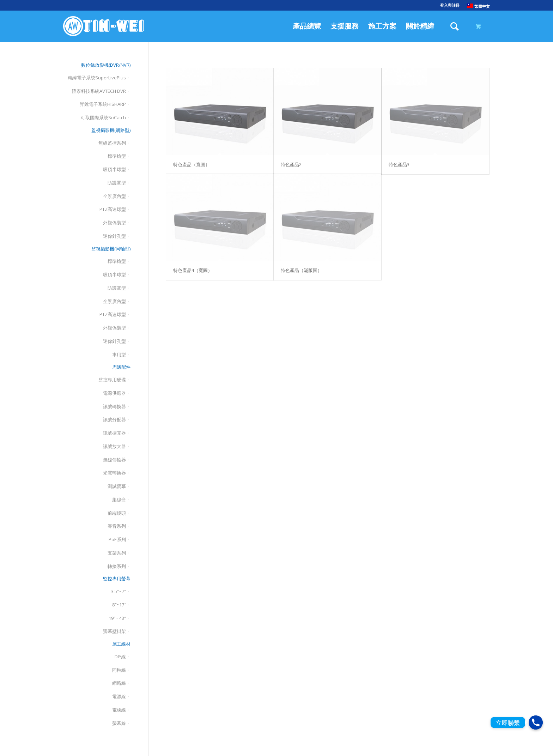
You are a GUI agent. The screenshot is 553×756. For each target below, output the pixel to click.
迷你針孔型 (114, 236)
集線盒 (119, 500)
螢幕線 (119, 723)
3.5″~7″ (119, 591)
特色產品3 (399, 164)
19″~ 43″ (117, 618)
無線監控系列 (112, 143)
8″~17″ (119, 605)
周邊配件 (121, 367)
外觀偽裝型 (114, 223)
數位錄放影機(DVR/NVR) (106, 65)
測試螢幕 (117, 486)
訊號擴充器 (114, 433)
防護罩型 (117, 183)
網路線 (119, 683)
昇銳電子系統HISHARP (103, 104)
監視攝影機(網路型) (111, 130)
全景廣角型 (114, 196)
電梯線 (119, 710)
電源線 (119, 696)
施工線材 (121, 644)
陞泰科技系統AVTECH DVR (99, 91)
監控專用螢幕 (117, 579)
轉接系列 (117, 566)
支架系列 (117, 553)
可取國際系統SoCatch (103, 117)
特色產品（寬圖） (192, 164)
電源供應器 (114, 393)
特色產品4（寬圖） (193, 270)
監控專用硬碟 (112, 380)
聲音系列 (117, 526)
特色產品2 (291, 164)
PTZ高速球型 (113, 209)
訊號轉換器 (114, 406)
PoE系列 (117, 539)
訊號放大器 (114, 446)
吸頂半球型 (114, 169)
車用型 (119, 355)
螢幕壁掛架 (114, 631)
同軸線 (119, 670)
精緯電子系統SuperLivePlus (97, 78)
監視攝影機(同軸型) (111, 249)
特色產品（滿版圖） (301, 270)
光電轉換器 (114, 473)
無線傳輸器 (114, 460)
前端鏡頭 (117, 513)
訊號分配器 (114, 419)
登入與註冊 (450, 5)
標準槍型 (117, 156)
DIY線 (120, 657)
